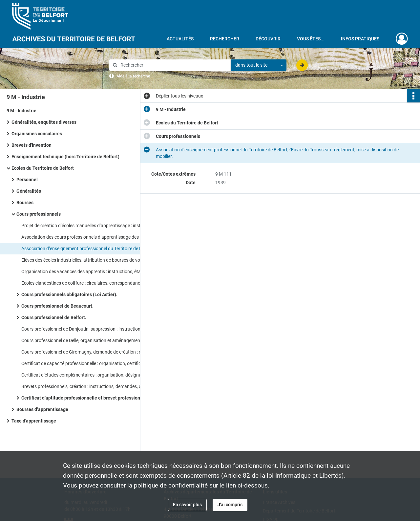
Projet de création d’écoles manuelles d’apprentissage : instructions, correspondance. (87, 226)
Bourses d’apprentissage (42, 409)
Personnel (27, 180)
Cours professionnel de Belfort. (54, 317)
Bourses (25, 203)
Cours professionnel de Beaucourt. (57, 306)
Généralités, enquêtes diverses (44, 122)
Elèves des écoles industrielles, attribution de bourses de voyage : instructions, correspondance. (87, 260)
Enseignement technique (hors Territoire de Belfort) (65, 157)
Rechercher (225, 39)
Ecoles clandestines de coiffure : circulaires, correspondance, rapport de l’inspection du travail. (87, 283)
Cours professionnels (39, 214)
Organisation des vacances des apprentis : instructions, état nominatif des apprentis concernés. (87, 271)
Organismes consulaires (37, 134)
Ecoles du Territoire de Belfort (43, 168)
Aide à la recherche (133, 76)
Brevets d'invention (31, 145)
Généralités (29, 191)
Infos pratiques (360, 39)
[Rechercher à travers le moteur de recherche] (173, 65)
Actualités (180, 39)
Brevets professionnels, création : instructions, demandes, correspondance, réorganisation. (87, 386)
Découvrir (268, 39)
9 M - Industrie (21, 111)
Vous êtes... (311, 39)
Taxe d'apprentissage (34, 421)
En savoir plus (187, 505)
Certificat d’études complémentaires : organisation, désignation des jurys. (87, 375)
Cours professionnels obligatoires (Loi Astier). (69, 294)
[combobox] (259, 65)
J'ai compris (230, 505)
